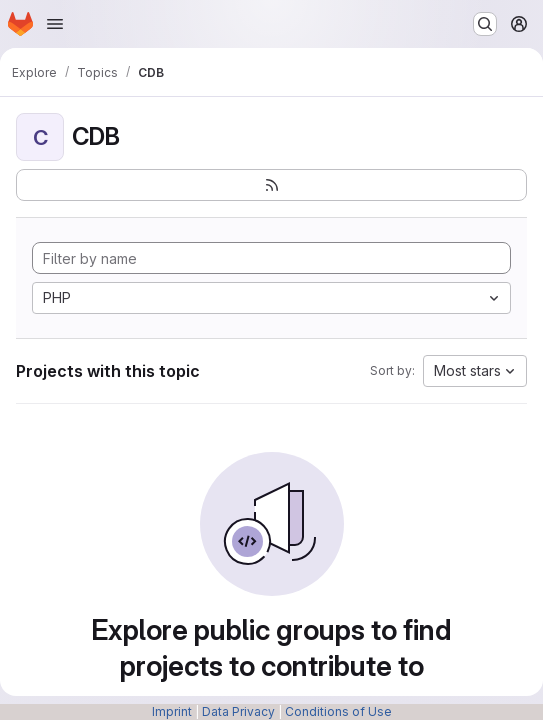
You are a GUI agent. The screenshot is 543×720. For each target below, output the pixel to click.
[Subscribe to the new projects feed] (271, 185)
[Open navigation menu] (55, 24)
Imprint (172, 711)
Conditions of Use (338, 711)
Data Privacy (238, 711)
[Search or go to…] (485, 24)
